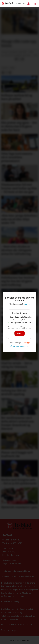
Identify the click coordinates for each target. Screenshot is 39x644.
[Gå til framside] (7, 4)
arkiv (12, 68)
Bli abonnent (20, 4)
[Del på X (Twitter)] (19, 59)
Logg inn (29, 4)
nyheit (5, 68)
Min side (5, 630)
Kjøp (20, 333)
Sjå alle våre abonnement (19, 346)
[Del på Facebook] (16, 59)
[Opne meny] (35, 4)
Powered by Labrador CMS (20, 641)
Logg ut (14, 630)
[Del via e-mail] (23, 59)
